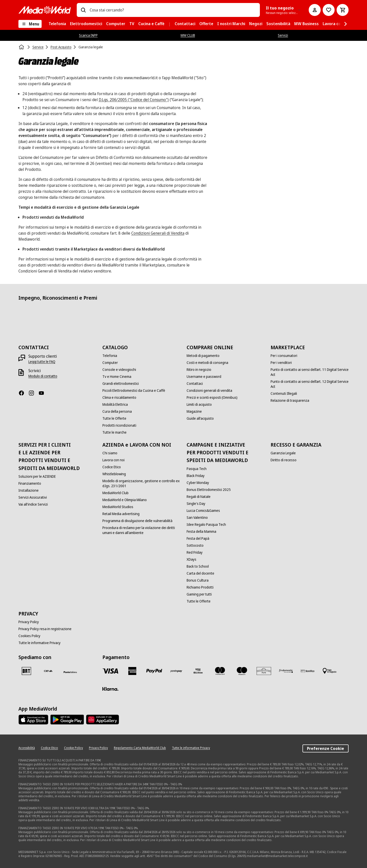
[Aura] (264, 671)
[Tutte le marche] (114, 432)
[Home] (22, 47)
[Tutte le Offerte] (114, 418)
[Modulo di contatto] (43, 376)
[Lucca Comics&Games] (203, 511)
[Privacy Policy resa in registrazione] (45, 629)
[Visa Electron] (198, 671)
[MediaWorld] (45, 10)
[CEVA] (48, 671)
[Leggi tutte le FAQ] (42, 362)
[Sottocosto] (195, 545)
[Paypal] (154, 671)
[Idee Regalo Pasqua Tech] (206, 525)
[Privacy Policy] (29, 622)
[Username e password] (204, 377)
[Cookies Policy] (29, 636)
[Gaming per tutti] (199, 594)
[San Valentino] (197, 518)
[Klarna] (110, 689)
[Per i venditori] (281, 363)
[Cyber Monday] (198, 483)
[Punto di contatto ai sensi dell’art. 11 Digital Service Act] (310, 372)
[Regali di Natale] (199, 497)
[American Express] (132, 671)
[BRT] (26, 671)
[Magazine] (194, 411)
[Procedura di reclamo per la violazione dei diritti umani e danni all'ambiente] (141, 530)
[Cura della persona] (117, 411)
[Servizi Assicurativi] (33, 497)
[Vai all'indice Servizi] (33, 504)
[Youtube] (43, 393)
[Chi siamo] (110, 453)
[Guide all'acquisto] (200, 418)
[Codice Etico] (112, 467)
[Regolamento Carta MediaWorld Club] (140, 748)
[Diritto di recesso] (284, 460)
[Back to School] (198, 566)
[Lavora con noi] (113, 460)
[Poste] (70, 672)
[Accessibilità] (27, 748)
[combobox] (173, 10)
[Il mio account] (315, 10)
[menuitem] (57, 24)
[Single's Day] (196, 504)
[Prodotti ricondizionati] (119, 425)
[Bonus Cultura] (198, 580)
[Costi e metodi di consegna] (207, 363)
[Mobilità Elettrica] (115, 404)
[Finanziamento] (30, 483)
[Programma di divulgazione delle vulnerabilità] (137, 521)
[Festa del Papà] (198, 538)
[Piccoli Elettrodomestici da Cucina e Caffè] (134, 391)
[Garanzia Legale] (283, 453)
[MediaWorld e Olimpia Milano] (125, 500)
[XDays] (191, 559)
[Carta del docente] (200, 573)
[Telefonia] (110, 356)
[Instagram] (33, 393)
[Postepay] (176, 671)
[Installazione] (29, 490)
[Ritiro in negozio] (199, 370)
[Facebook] (23, 393)
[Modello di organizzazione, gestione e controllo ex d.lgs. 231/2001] (141, 483)
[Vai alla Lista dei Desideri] (329, 10)
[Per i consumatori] (284, 356)
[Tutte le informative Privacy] (39, 643)
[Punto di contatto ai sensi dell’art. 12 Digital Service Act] (310, 384)
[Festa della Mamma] (201, 532)
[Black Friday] (196, 476)
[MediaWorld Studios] (118, 507)
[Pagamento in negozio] (330, 671)
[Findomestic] (286, 671)
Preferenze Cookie (326, 748)
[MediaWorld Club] (115, 493)
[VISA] (110, 671)
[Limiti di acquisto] (199, 404)
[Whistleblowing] (114, 474)
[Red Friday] (195, 552)
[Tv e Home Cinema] (117, 377)
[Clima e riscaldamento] (119, 398)
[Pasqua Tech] (197, 469)
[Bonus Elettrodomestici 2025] (209, 490)
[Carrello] (343, 10)
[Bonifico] (308, 671)
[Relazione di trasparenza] (290, 401)
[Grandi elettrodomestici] (121, 384)
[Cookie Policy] (73, 748)
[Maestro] (242, 671)
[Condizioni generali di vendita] (209, 391)
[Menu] (30, 24)
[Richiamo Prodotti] (200, 587)
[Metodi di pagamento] (203, 356)
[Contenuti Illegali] (284, 394)
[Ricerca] (83, 10)
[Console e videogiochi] (119, 370)
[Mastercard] (220, 671)
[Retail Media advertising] (121, 514)
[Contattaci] (195, 384)
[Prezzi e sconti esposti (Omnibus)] (212, 398)
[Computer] (110, 363)
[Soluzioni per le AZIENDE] (37, 476)
